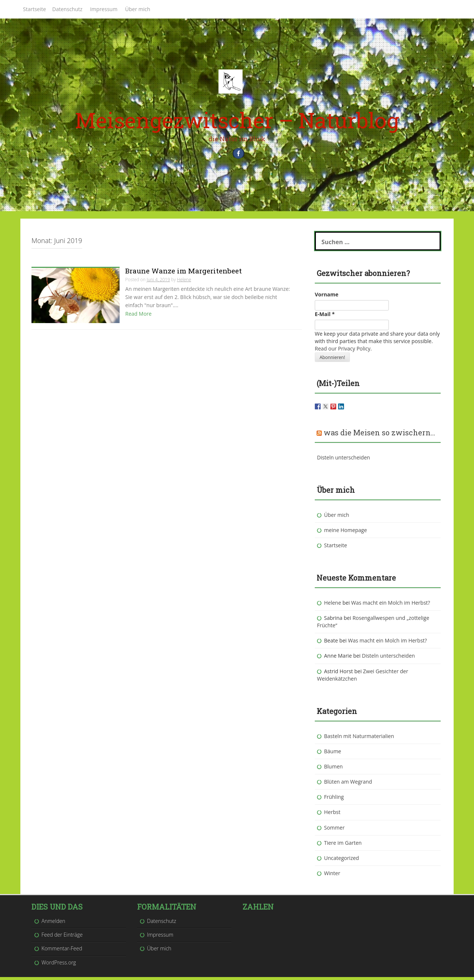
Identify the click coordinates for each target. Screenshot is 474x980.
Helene (184, 283)
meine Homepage (346, 533)
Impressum (104, 9)
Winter (332, 876)
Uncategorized (341, 861)
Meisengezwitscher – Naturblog (237, 120)
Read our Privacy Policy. (343, 351)
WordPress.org (59, 965)
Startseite (34, 9)
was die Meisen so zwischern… (379, 435)
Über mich (138, 9)
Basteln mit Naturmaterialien (359, 739)
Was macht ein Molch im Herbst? (390, 606)
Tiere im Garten (343, 846)
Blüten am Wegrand (348, 785)
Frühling (334, 800)
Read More (138, 317)
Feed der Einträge (62, 938)
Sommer (334, 830)
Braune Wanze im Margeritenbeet (183, 274)
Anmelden (53, 924)
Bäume (333, 755)
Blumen (333, 770)
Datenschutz (67, 9)
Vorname (327, 297)
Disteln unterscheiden (343, 460)
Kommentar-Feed (62, 952)
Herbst (332, 815)
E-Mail (325, 317)
